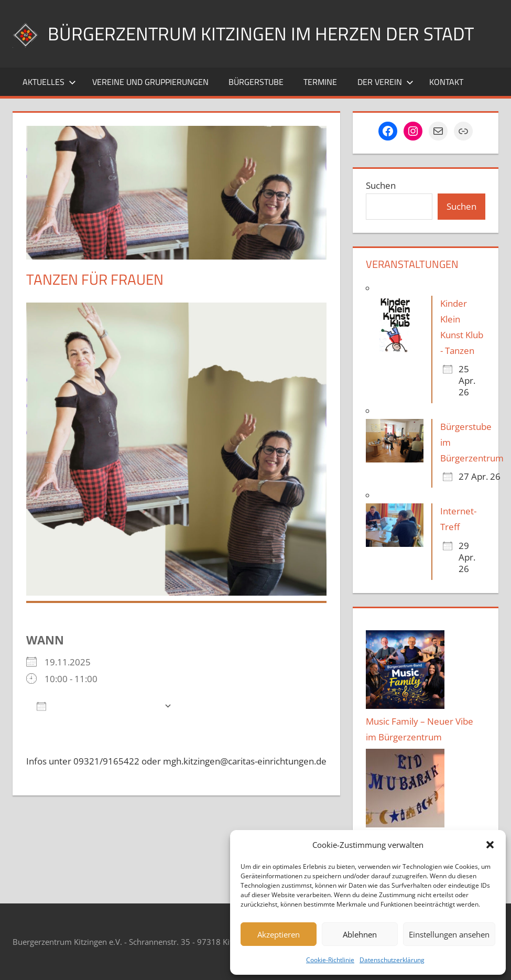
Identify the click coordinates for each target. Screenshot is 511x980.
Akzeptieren (279, 934)
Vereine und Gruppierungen (150, 82)
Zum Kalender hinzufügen (98, 706)
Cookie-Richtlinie (330, 960)
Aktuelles (49, 82)
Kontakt (446, 82)
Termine (320, 82)
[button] (490, 845)
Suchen (381, 185)
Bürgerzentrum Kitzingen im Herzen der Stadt (264, 33)
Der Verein (385, 82)
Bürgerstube (256, 82)
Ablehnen (360, 934)
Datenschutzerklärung (392, 960)
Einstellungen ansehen (449, 934)
